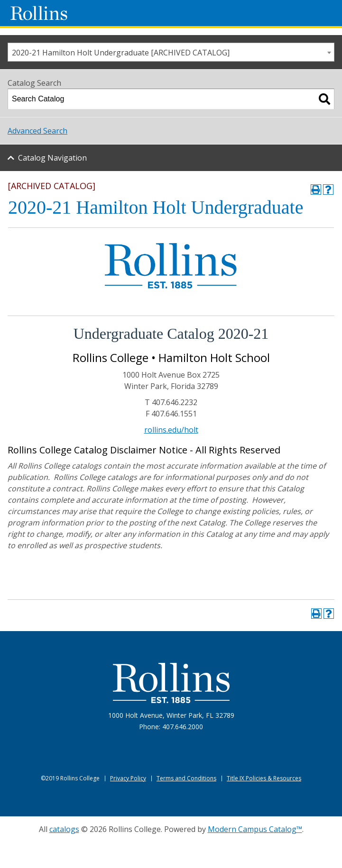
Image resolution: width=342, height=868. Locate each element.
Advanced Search (37, 131)
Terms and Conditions (186, 778)
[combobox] (171, 52)
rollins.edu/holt (171, 430)
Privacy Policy (128, 778)
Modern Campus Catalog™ (255, 829)
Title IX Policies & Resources (264, 778)
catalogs (64, 829)
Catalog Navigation (52, 158)
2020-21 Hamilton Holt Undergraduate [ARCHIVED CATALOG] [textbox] (121, 53)
